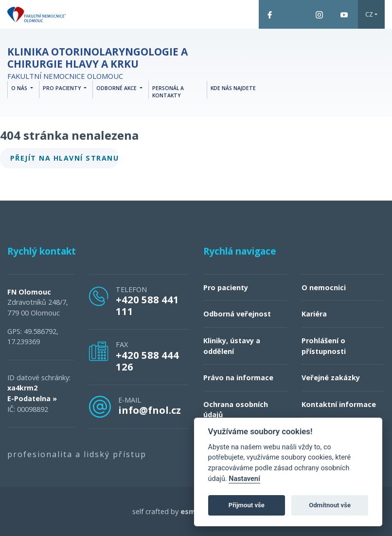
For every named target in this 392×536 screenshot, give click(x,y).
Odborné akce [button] (117, 88)
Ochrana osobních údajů (236, 410)
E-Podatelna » (32, 398)
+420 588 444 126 (147, 361)
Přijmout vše (247, 505)
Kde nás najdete (233, 88)
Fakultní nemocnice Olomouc (109, 63)
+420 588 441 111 (147, 305)
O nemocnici (324, 287)
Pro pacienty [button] (63, 88)
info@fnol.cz (150, 410)
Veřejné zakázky (331, 378)
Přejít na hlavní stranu (65, 158)
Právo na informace (238, 378)
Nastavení (244, 479)
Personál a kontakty (168, 92)
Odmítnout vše (330, 505)
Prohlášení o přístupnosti (324, 346)
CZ (369, 14)
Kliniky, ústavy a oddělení (232, 346)
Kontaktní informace (339, 404)
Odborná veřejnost (237, 314)
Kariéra (314, 314)
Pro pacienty (226, 287)
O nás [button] (20, 88)
